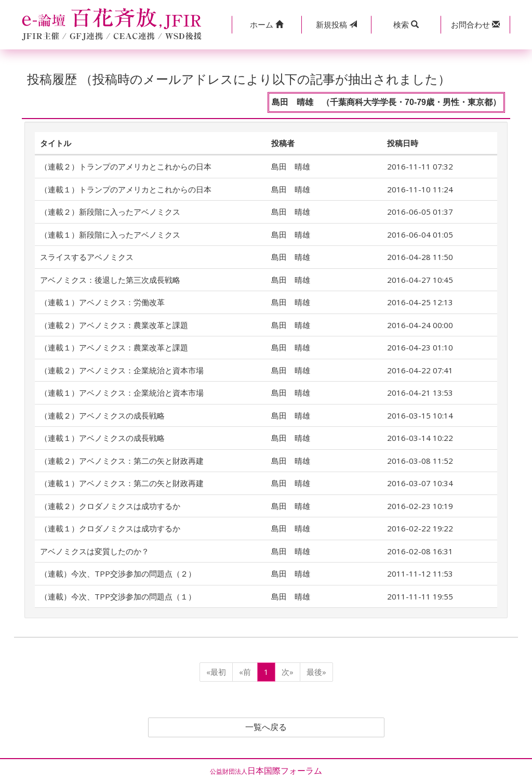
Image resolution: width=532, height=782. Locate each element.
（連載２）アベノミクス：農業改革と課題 (114, 325)
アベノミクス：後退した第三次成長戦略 (110, 280)
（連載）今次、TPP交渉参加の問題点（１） (118, 596)
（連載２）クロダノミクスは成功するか (110, 506)
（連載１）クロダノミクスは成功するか (110, 528)
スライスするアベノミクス (87, 257)
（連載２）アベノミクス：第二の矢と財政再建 (122, 461)
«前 (245, 672)
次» (288, 672)
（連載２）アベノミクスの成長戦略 (102, 415)
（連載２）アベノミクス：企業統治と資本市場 (122, 370)
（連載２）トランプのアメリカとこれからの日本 (126, 166)
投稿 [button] (336, 24)
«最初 (216, 672)
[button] (267, 25)
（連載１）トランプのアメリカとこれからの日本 (126, 189)
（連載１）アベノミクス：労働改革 (102, 302)
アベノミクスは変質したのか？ (95, 551)
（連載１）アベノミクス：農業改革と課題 (114, 347)
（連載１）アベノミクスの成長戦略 (102, 438)
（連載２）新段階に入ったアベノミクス (110, 212)
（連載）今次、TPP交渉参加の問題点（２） (118, 574)
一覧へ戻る (266, 727)
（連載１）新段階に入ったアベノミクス (110, 234)
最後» (316, 672)
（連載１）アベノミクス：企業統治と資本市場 (122, 393)
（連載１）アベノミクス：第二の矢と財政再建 (122, 483)
